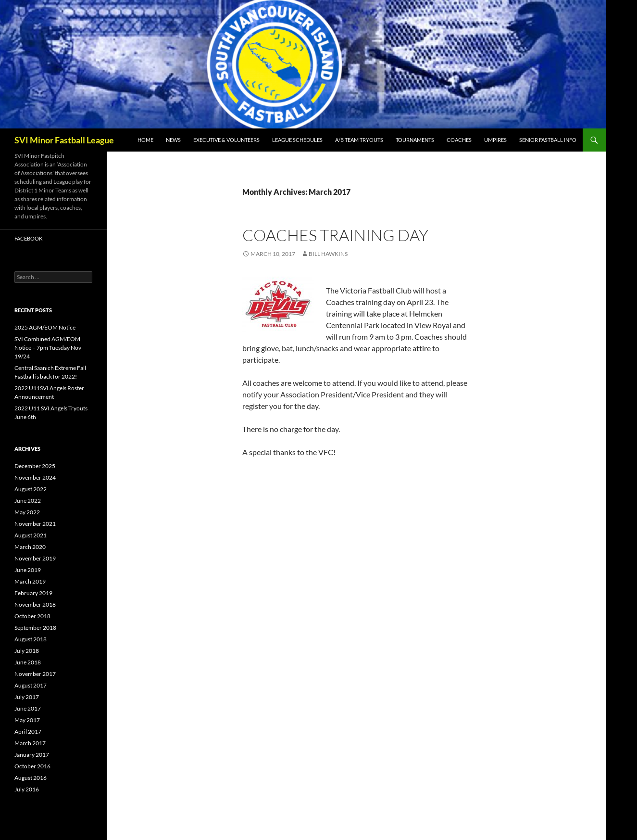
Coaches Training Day (335, 235)
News (173, 140)
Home (145, 140)
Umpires (495, 140)
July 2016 (27, 789)
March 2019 (30, 581)
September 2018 (35, 628)
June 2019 (28, 570)
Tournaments (415, 140)
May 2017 (27, 720)
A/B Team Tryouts (359, 140)
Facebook (28, 238)
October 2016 (32, 766)
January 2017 (32, 755)
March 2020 (30, 547)
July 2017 (27, 697)
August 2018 (31, 639)
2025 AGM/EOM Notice (45, 327)
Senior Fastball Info (548, 140)
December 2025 (35, 466)
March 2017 (30, 743)
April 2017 (28, 732)
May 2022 (27, 512)
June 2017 (28, 708)
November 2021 (35, 524)
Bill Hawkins (328, 254)
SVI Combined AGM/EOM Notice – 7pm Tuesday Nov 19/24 (48, 348)
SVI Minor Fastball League (64, 140)
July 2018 (27, 651)
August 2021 (31, 535)
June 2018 (28, 662)
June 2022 (28, 501)
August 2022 (31, 489)
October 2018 (32, 616)
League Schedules (297, 140)
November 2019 (35, 558)
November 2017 (35, 674)
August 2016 (31, 778)
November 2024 (35, 477)
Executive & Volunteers (226, 140)
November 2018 (35, 605)
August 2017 (31, 685)
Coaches (459, 140)
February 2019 (33, 593)
